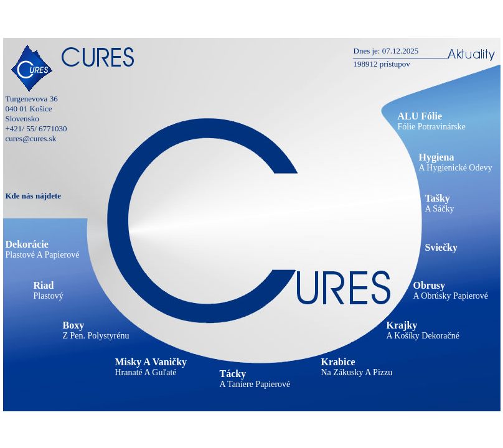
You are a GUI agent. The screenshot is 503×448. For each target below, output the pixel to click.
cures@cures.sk (31, 138)
